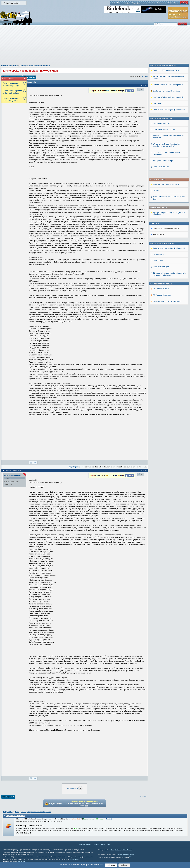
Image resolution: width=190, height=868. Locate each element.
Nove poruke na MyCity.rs (161, 289)
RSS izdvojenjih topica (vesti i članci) (167, 227)
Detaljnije (109, 819)
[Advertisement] (95, 46)
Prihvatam (111, 865)
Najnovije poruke (85, 844)
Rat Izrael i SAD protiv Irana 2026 (166, 110)
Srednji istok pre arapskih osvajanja (167, 262)
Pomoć (176, 3)
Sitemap (96, 844)
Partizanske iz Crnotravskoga (11, 99)
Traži (170, 3)
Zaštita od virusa (127, 850)
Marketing (184, 3)
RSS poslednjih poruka (162, 221)
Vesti (112, 850)
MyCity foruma (74, 859)
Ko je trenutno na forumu (15, 816)
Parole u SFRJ (159, 187)
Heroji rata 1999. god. (161, 193)
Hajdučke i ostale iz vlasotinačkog (12, 92)
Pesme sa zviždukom (161, 338)
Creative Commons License (125, 855)
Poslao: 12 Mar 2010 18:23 (13, 470)
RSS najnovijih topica (161, 215)
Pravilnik (152, 3)
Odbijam (124, 865)
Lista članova (161, 3)
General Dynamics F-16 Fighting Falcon (168, 255)
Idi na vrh (144, 796)
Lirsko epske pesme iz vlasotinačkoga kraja (35, 66)
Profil (35, 463)
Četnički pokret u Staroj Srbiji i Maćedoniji (169, 174)
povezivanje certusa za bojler (164, 300)
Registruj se (136, 3)
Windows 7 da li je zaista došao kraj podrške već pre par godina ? (167, 316)
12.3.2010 (145, 76)
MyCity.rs (118, 850)
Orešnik (156, 117)
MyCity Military (116, 3)
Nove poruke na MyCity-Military (163, 236)
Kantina (145, 3)
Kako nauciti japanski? (162, 294)
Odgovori (31, 77)
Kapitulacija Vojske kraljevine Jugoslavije (169, 268)
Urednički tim (106, 844)
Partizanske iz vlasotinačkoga (11, 84)
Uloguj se (127, 3)
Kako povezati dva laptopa (163, 331)
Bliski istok (157, 274)
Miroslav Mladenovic (12, 475)
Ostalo (16, 66)
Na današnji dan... (160, 180)
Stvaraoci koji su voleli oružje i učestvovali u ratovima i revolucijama (170, 200)
